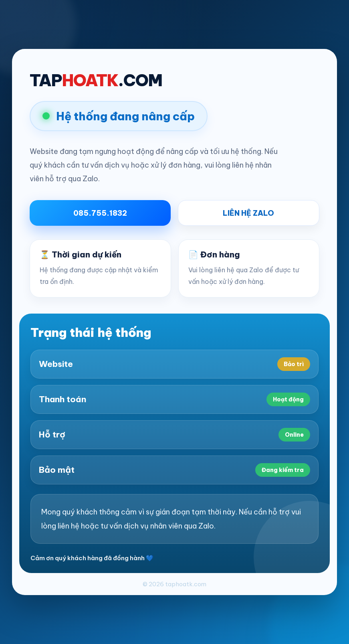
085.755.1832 (100, 213)
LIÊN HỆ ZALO (248, 213)
